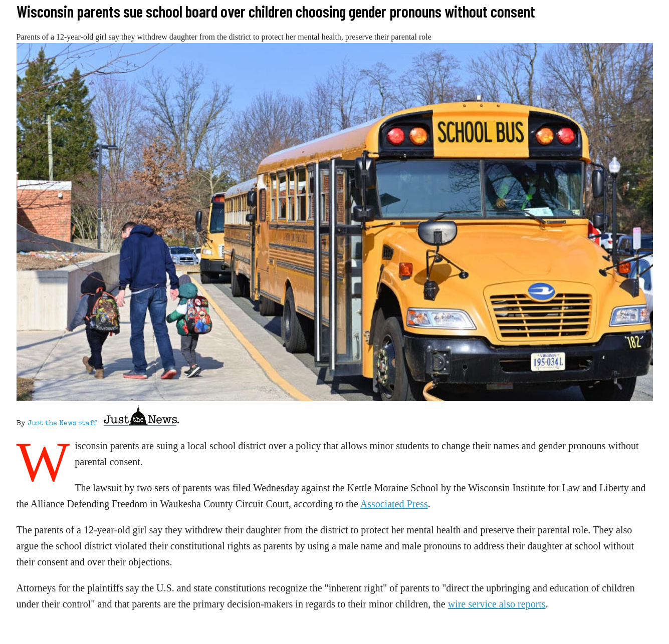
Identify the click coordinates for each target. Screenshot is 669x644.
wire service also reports (497, 604)
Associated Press (394, 504)
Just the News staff (62, 424)
